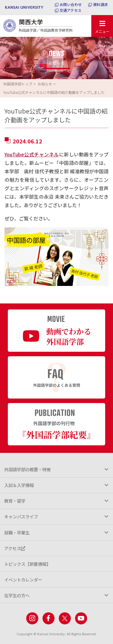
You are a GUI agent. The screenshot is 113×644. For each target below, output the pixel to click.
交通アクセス (71, 10)
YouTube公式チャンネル (32, 154)
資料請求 (100, 5)
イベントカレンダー (23, 580)
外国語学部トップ (18, 84)
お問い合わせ (71, 5)
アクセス (15, 548)
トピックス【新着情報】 (27, 564)
